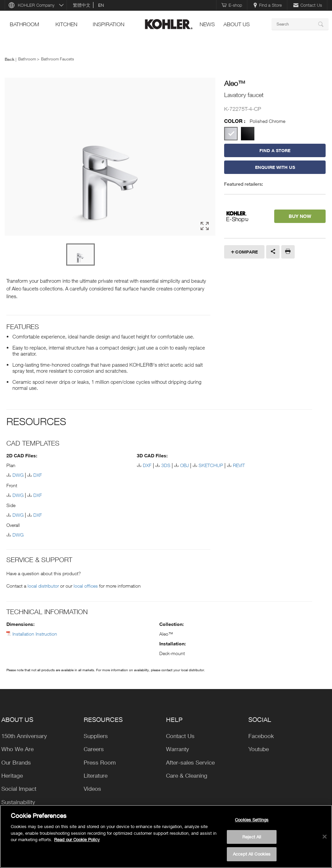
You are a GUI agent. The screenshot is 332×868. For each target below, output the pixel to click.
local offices (86, 586)
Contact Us (308, 5)
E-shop (232, 5)
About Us (237, 24)
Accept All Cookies (252, 854)
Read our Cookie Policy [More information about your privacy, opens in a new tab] (77, 839)
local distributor (43, 586)
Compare (246, 252)
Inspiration (109, 24)
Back (10, 59)
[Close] (325, 837)
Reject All (252, 837)
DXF (38, 475)
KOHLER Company (36, 5)
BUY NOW (300, 216)
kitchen (66, 24)
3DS (166, 465)
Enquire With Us (275, 167)
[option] (110, 157)
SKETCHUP (211, 465)
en (101, 5)
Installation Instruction (35, 634)
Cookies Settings (252, 820)
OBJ (184, 465)
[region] (166, 836)
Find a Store (268, 5)
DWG (18, 475)
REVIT (239, 465)
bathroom (24, 24)
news (207, 24)
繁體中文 (82, 5)
